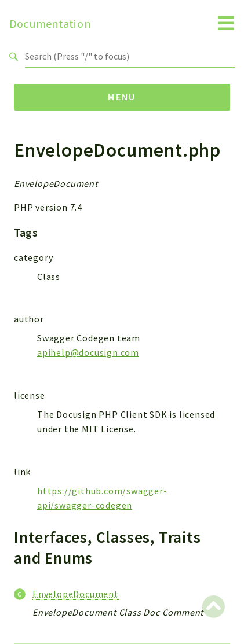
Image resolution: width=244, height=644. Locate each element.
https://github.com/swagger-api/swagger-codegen (102, 498)
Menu (122, 97)
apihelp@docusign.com (88, 352)
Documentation (50, 24)
